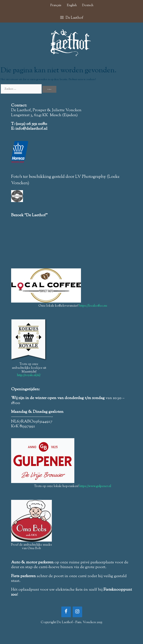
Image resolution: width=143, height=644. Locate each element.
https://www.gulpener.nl (95, 486)
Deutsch (88, 5)
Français (56, 5)
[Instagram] (77, 612)
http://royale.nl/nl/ (29, 375)
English (72, 5)
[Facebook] (66, 612)
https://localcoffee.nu (93, 306)
